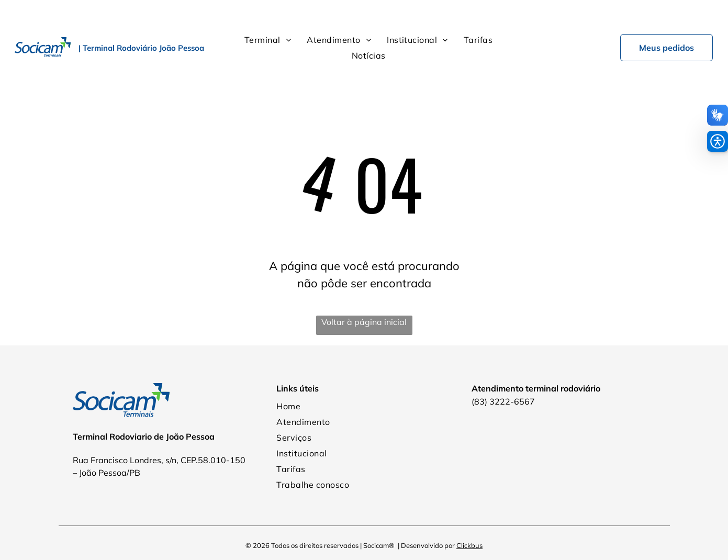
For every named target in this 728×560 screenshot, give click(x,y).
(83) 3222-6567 (503, 375)
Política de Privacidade (364, 539)
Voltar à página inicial (364, 296)
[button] (718, 141)
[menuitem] (268, 14)
